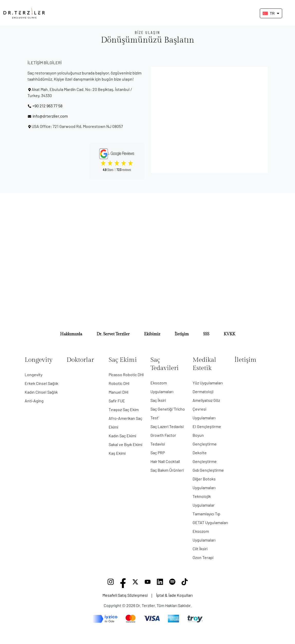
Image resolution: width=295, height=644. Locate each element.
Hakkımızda (71, 334)
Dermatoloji (203, 391)
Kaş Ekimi (117, 453)
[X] (135, 583)
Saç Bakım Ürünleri (167, 470)
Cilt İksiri (200, 549)
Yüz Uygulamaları (208, 383)
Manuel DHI (118, 392)
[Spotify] (172, 583)
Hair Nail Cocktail (165, 461)
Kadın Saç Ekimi (122, 436)
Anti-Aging (34, 401)
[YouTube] (148, 583)
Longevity (34, 375)
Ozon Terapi (203, 557)
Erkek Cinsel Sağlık (41, 383)
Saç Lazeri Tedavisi (167, 426)
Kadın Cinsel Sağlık (41, 392)
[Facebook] (123, 583)
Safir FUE (117, 401)
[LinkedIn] (160, 583)
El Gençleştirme (207, 426)
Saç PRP (158, 453)
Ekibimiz (152, 334)
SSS (206, 334)
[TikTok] (185, 583)
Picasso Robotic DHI (126, 375)
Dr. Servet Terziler (113, 334)
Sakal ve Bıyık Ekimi (125, 444)
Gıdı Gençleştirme (208, 470)
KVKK (229, 334)
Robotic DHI (119, 383)
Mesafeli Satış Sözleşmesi (125, 595)
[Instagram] (111, 583)
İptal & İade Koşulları (174, 595)
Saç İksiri (158, 400)
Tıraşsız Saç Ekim (124, 409)
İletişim (182, 334)
